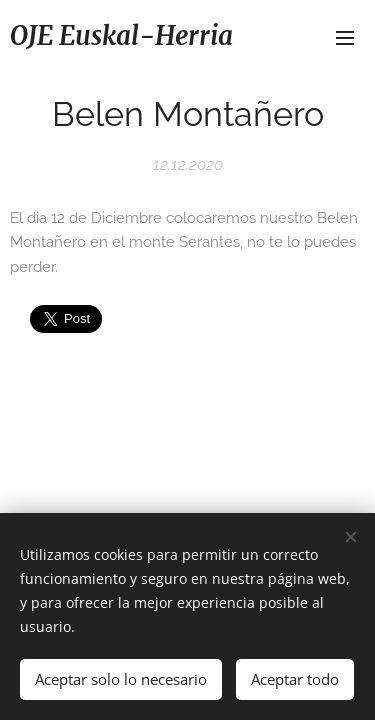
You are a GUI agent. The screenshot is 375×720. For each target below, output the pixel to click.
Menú (345, 38)
